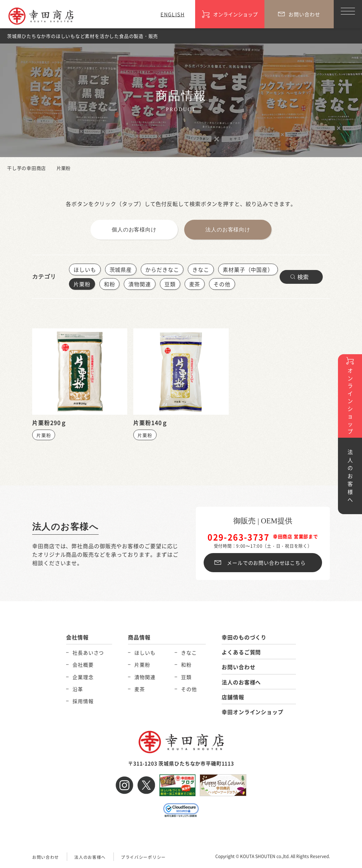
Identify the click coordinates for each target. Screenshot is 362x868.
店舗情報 (233, 697)
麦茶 (195, 284)
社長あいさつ (88, 653)
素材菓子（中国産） (248, 269)
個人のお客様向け (134, 230)
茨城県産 (121, 269)
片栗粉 (82, 284)
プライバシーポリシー (143, 857)
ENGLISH (173, 14)
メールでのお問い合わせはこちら (266, 563)
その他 (222, 284)
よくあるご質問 (241, 652)
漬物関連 (140, 284)
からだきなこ (162, 269)
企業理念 (83, 677)
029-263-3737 (238, 537)
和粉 (110, 284)
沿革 (78, 689)
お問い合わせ (238, 667)
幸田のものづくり (244, 637)
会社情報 (77, 637)
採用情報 (83, 701)
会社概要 (83, 665)
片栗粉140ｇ (151, 422)
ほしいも (85, 269)
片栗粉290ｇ (49, 422)
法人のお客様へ (67, 527)
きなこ (201, 269)
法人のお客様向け (228, 230)
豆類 (170, 284)
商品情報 (139, 637)
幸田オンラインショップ (253, 712)
